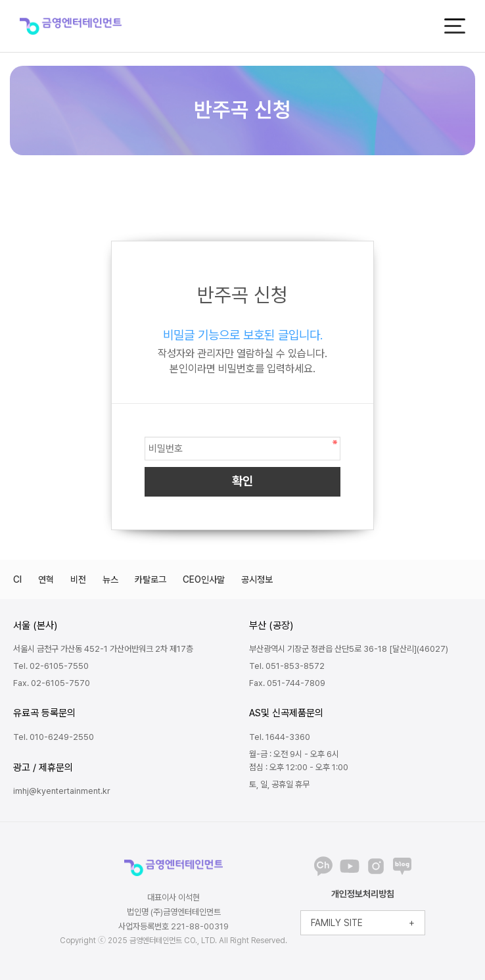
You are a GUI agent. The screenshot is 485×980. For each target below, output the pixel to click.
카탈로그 (150, 579)
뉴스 (110, 579)
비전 (78, 579)
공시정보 (257, 579)
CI (17, 579)
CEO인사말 (204, 579)
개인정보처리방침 (363, 894)
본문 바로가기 (0, 0)
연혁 (46, 579)
